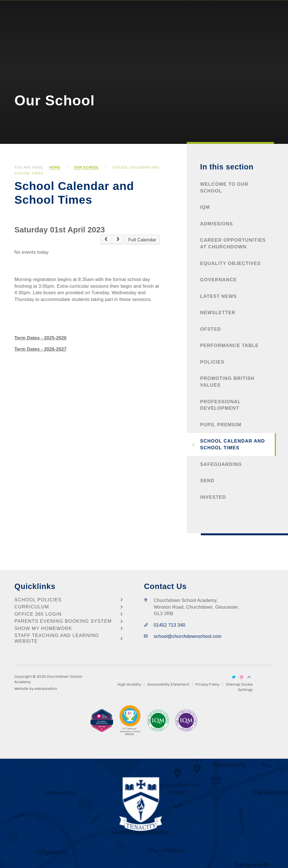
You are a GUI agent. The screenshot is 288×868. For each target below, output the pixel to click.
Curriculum (32, 607)
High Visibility (129, 684)
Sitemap (233, 684)
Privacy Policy (207, 684)
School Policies (38, 600)
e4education (46, 689)
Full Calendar (142, 240)
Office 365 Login (38, 614)
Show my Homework (43, 628)
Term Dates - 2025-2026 (40, 338)
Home (55, 167)
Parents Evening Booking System (63, 621)
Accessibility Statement (168, 684)
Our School (86, 167)
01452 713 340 (170, 625)
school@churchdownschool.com (188, 636)
